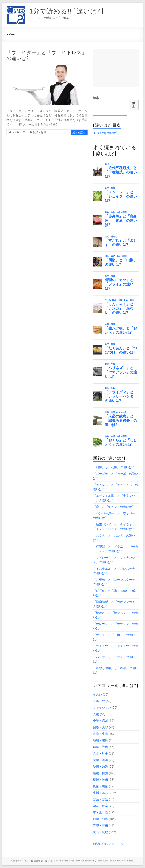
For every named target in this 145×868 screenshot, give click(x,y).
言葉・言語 (100, 799)
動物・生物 (100, 734)
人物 (96, 714)
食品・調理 (100, 832)
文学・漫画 (100, 760)
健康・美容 (100, 727)
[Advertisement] (116, 68)
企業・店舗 (100, 721)
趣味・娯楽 (100, 806)
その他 (97, 694)
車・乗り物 (100, 812)
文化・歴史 (100, 753)
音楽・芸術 (100, 825)
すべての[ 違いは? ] (106, 133)
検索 (96, 98)
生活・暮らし (102, 793)
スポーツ (99, 701)
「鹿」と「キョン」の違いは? (113, 507)
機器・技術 (100, 780)
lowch (15, 132)
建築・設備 (100, 747)
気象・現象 (100, 786)
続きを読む (79, 132)
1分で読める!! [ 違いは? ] (66, 11)
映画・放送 (100, 766)
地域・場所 (100, 740)
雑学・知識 (40, 132)
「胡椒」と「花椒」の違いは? (113, 467)
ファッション (102, 708)
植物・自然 (100, 773)
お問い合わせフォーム (108, 844)
